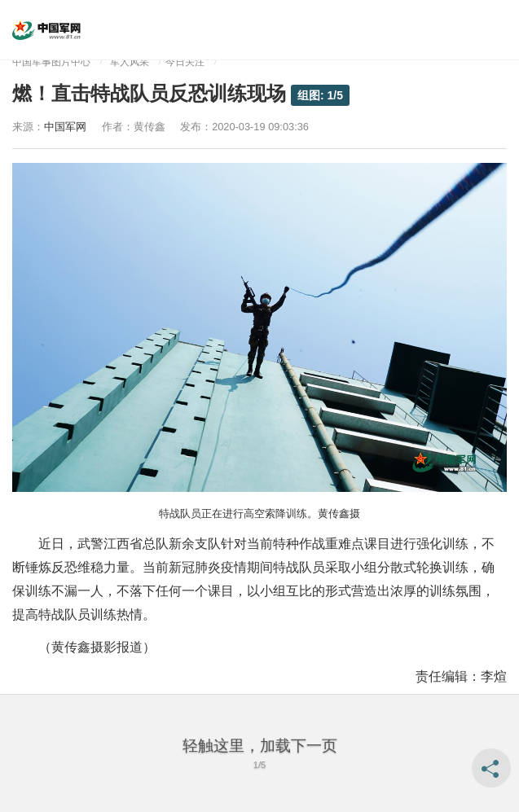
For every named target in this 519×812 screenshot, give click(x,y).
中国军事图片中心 (51, 62)
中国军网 (65, 127)
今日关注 (185, 62)
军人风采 (130, 62)
